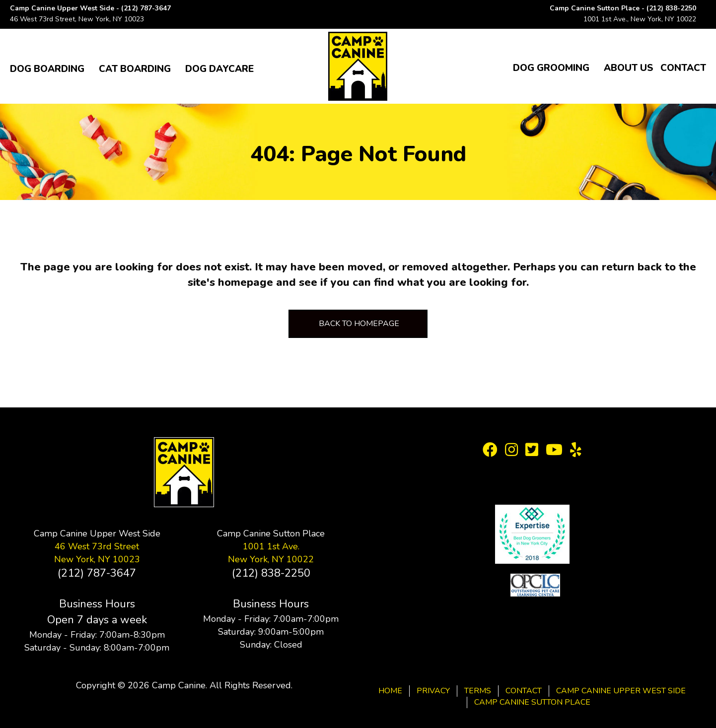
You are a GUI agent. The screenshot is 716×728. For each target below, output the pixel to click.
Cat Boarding (135, 69)
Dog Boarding (47, 69)
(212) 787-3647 (146, 8)
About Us (628, 68)
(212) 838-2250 (671, 8)
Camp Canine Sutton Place (532, 702)
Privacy (433, 691)
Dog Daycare (219, 69)
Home (390, 691)
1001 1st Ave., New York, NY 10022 (640, 19)
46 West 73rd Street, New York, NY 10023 (77, 19)
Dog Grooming (551, 68)
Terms (478, 691)
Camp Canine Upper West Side (621, 691)
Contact (683, 68)
